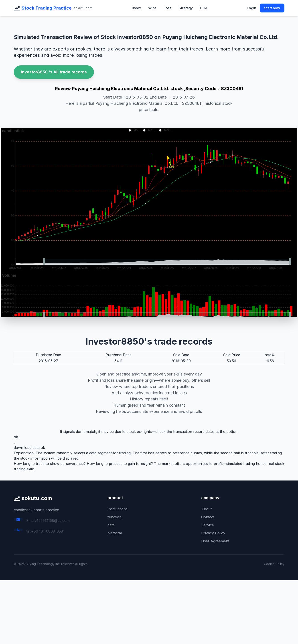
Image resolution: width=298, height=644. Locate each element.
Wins (152, 8)
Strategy (186, 8)
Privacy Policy (213, 533)
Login (251, 8)
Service (208, 525)
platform (115, 533)
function (115, 517)
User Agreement (215, 541)
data (111, 525)
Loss (167, 8)
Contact (208, 517)
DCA (204, 8)
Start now (272, 8)
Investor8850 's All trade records (54, 72)
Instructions (118, 509)
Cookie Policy (274, 564)
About (206, 509)
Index (136, 8)
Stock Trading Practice (47, 8)
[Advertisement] (134, 612)
